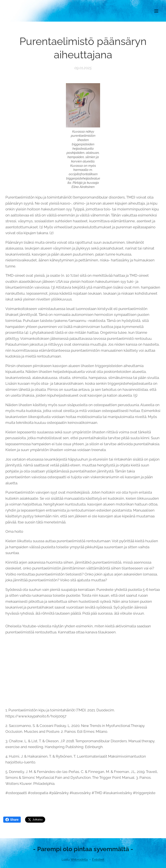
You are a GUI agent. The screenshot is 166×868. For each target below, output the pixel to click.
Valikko (156, 11)
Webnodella (79, 860)
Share (12, 820)
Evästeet (98, 860)
